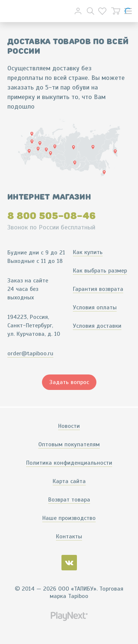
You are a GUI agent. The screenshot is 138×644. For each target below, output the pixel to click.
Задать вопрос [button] (69, 382)
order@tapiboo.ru (30, 353)
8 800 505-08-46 (52, 216)
